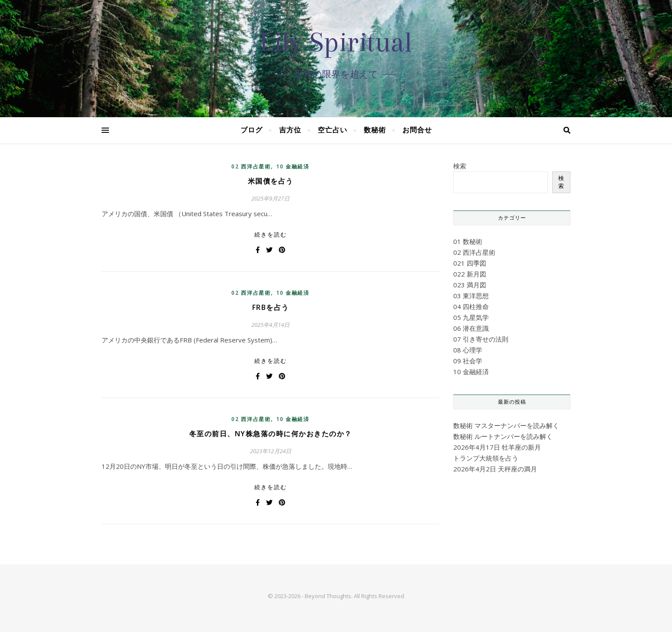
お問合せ (417, 130)
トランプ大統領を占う (486, 458)
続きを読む (271, 234)
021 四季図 (470, 263)
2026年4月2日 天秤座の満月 (495, 469)
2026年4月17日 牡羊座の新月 (497, 447)
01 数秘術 (468, 241)
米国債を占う (271, 181)
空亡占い (333, 130)
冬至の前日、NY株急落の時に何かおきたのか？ (271, 434)
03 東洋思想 (471, 296)
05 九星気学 (471, 317)
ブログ (252, 130)
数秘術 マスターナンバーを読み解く (506, 425)
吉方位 (290, 130)
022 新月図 (470, 274)
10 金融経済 (293, 166)
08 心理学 (468, 350)
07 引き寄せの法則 (481, 339)
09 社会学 (468, 361)
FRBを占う (271, 307)
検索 (460, 166)
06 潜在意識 (471, 328)
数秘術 (375, 130)
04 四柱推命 (471, 306)
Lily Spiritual (336, 42)
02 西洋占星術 (251, 166)
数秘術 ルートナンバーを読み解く (503, 436)
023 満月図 (470, 285)
